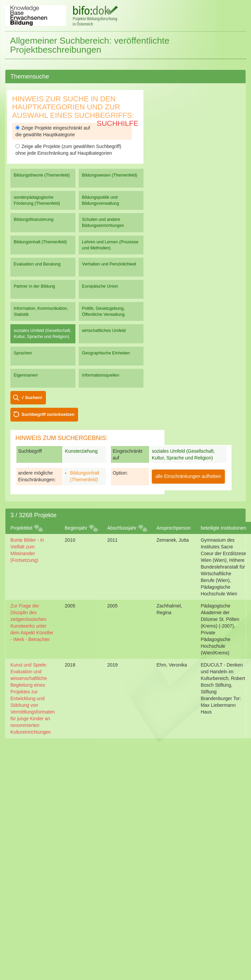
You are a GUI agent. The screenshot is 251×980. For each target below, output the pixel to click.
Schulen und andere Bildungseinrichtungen (103, 222)
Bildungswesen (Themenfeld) (110, 175)
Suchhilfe (118, 123)
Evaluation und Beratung (37, 264)
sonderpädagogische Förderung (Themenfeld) (37, 200)
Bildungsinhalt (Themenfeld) (40, 242)
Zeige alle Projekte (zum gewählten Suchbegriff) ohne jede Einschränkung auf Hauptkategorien (68, 150)
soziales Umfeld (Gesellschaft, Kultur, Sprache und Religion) (42, 333)
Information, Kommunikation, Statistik (41, 311)
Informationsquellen (101, 375)
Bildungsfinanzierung (34, 219)
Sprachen (23, 353)
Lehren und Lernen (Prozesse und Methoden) (110, 245)
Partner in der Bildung (34, 286)
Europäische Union (100, 286)
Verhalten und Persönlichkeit (109, 264)
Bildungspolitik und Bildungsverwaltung (101, 200)
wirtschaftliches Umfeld (104, 330)
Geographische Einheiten (106, 353)
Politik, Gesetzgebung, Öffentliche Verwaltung (103, 311)
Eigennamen (26, 375)
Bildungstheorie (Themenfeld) (42, 175)
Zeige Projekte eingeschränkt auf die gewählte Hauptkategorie (53, 131)
